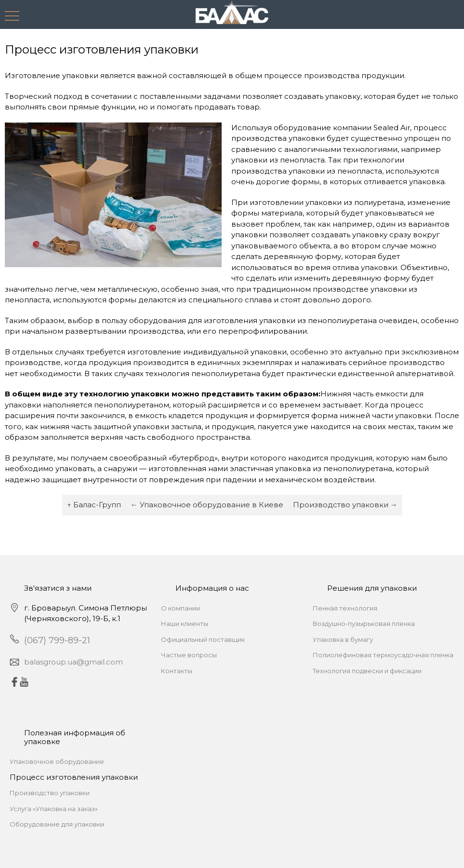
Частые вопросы (189, 655)
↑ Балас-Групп (94, 505)
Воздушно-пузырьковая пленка (364, 624)
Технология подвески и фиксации (367, 671)
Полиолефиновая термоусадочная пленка (383, 655)
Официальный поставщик (203, 639)
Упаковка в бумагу (343, 639)
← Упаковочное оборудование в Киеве (207, 505)
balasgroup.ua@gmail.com (73, 662)
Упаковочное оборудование (57, 761)
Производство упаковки (50, 793)
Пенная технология (345, 608)
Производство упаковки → (345, 505)
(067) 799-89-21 (57, 640)
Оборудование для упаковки (57, 824)
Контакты (177, 671)
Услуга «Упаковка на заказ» (54, 809)
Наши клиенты (185, 624)
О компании (180, 608)
